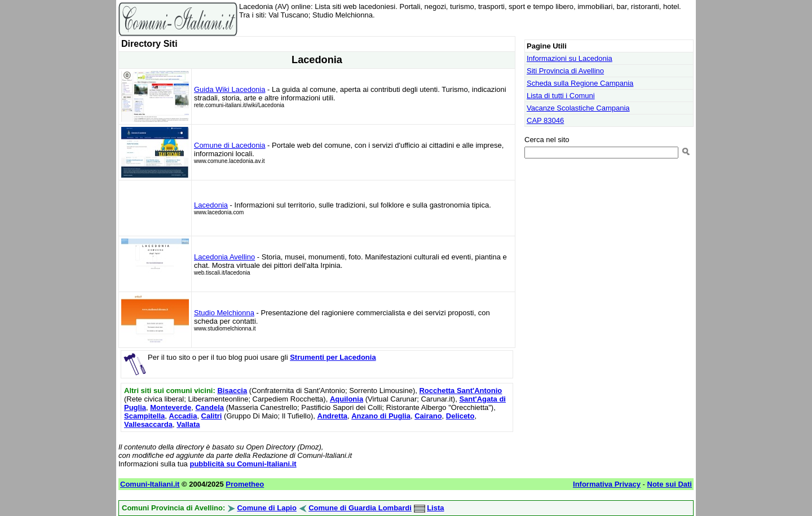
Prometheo (245, 484)
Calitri (212, 416)
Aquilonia (347, 399)
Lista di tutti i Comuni (561, 96)
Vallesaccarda (148, 424)
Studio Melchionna (224, 313)
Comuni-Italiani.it (150, 484)
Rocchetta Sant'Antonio (460, 391)
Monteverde (171, 407)
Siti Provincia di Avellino (565, 71)
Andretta (332, 416)
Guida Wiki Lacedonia (230, 89)
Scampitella (144, 416)
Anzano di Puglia (381, 416)
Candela (209, 407)
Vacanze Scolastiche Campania (578, 108)
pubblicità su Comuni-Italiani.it (243, 464)
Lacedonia (211, 205)
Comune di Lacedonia (230, 145)
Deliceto (460, 416)
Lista (435, 508)
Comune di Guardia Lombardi (360, 508)
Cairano (428, 416)
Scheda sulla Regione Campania (580, 83)
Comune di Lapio (266, 508)
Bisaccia (232, 391)
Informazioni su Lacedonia (570, 58)
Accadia (183, 416)
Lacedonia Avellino (224, 257)
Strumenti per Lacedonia (333, 357)
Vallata (188, 424)
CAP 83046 (545, 120)
